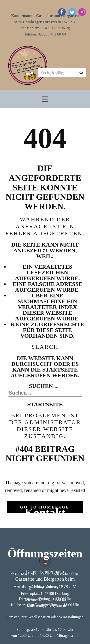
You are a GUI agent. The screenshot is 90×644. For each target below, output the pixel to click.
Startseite (45, 404)
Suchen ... (44, 386)
